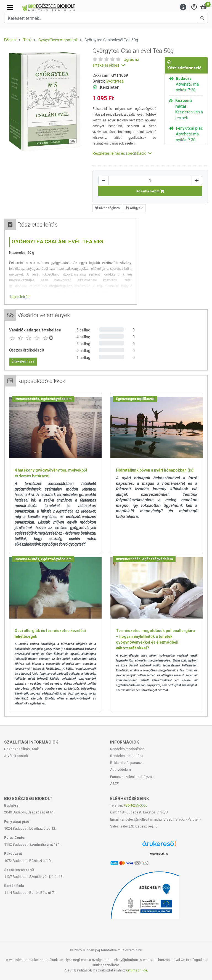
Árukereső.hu (159, 854)
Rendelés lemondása (127, 756)
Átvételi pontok (16, 756)
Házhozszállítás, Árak (21, 749)
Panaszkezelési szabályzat (132, 777)
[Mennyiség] (150, 180)
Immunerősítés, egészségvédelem (43, 399)
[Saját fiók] (194, 7)
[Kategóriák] (10, 7)
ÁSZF (114, 784)
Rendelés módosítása (127, 749)
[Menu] (183, 7)
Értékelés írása (23, 361)
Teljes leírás (19, 297)
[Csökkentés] (104, 180)
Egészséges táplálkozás (135, 399)
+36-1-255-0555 (136, 805)
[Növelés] (197, 180)
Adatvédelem (120, 770)
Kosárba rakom (150, 191)
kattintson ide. (137, 970)
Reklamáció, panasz (126, 763)
